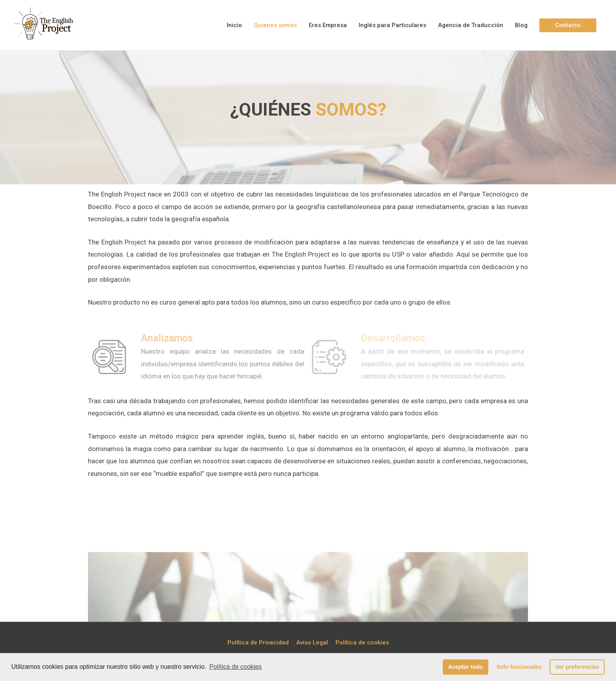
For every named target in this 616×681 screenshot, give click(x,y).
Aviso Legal (312, 642)
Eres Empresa (328, 25)
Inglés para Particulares (392, 25)
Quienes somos (275, 25)
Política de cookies (236, 667)
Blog (521, 25)
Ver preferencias (577, 667)
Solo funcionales (519, 667)
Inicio (234, 25)
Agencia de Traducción (471, 25)
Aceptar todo (465, 667)
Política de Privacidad (258, 642)
